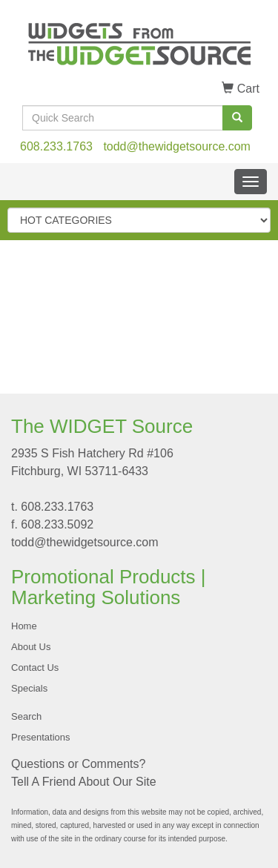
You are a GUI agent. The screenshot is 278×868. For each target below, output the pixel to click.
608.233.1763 (56, 146)
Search (26, 716)
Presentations (41, 737)
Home (24, 626)
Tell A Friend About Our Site (84, 782)
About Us (31, 647)
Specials (29, 688)
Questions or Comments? (78, 764)
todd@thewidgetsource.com (177, 146)
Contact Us (35, 667)
